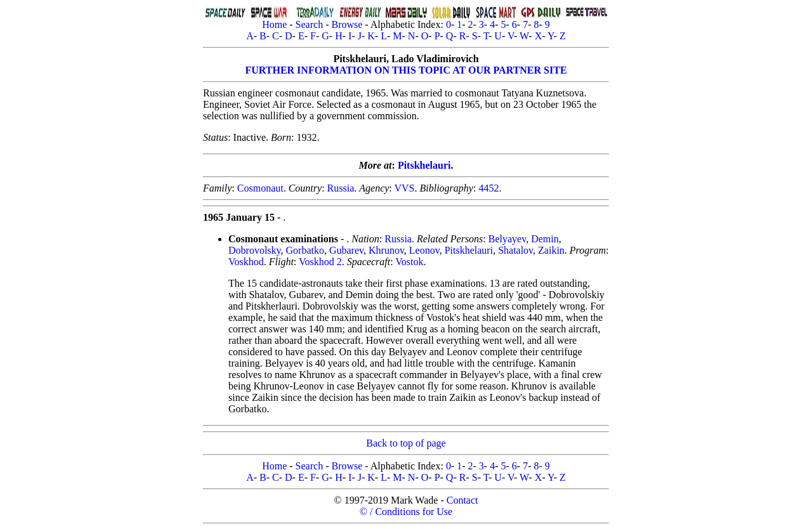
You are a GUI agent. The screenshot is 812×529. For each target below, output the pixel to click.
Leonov (424, 250)
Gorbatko (305, 250)
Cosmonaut (260, 188)
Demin (545, 239)
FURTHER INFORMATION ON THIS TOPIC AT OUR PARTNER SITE (406, 70)
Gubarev (346, 250)
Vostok (409, 262)
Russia (341, 188)
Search (310, 24)
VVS (404, 188)
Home (274, 24)
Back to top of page (406, 443)
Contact (462, 500)
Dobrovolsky (255, 250)
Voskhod (246, 262)
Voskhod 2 (320, 262)
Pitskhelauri (424, 165)
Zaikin (551, 250)
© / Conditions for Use (406, 512)
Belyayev (507, 239)
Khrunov (386, 250)
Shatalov (515, 250)
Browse (347, 24)
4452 (488, 188)
